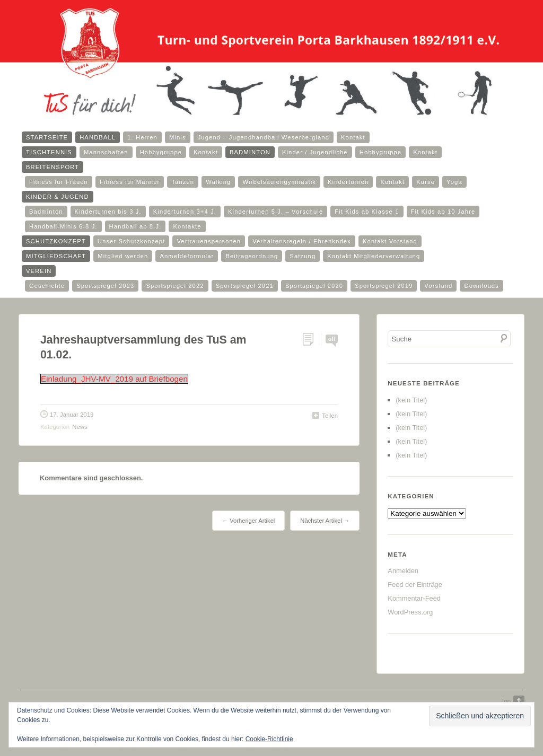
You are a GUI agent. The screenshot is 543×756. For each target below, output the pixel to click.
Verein (39, 271)
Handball (98, 137)
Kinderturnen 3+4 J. (185, 212)
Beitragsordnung (252, 256)
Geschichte (47, 286)
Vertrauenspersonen (209, 241)
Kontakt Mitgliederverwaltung (374, 256)
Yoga (454, 182)
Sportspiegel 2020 (314, 286)
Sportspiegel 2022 (175, 286)
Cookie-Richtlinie (269, 739)
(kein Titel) (411, 400)
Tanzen (183, 182)
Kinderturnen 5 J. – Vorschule (275, 212)
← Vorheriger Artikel (248, 521)
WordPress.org (410, 612)
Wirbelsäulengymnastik (279, 182)
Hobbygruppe (161, 152)
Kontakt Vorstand (390, 241)
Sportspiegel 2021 (245, 286)
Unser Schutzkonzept (132, 241)
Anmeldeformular (187, 256)
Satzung (303, 256)
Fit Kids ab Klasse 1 (367, 212)
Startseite (47, 137)
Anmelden (403, 571)
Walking (218, 182)
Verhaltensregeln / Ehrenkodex (301, 241)
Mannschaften (106, 152)
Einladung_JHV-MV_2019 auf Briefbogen (114, 379)
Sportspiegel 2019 (384, 286)
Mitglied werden (123, 256)
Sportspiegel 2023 (105, 286)
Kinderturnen (348, 182)
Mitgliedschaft (56, 256)
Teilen (330, 416)
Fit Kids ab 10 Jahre (443, 212)
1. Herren (142, 137)
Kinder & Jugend (58, 197)
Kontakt (353, 137)
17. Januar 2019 (72, 415)
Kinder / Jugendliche (315, 152)
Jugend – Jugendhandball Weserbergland (264, 137)
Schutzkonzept (56, 241)
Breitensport (52, 167)
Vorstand (438, 286)
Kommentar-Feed (414, 598)
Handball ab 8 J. (135, 226)
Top (506, 701)
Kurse (426, 182)
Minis (178, 137)
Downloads (481, 286)
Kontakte (187, 226)
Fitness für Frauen (59, 182)
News (80, 427)
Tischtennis (49, 152)
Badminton (250, 152)
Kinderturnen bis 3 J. (108, 212)
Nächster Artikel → (325, 521)
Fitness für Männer (130, 182)
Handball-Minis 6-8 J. (63, 226)
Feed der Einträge (415, 584)
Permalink (312, 340)
